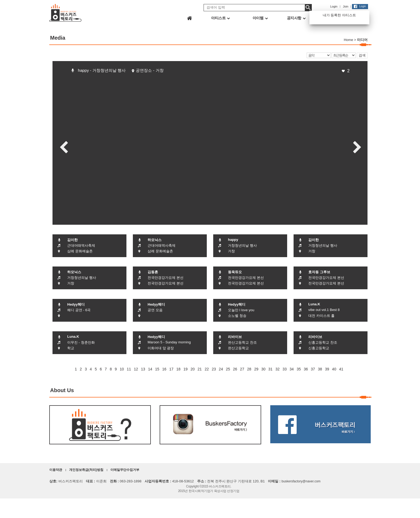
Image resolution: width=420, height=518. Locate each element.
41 (341, 369)
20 (193, 369)
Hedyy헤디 (76, 304)
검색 (362, 55)
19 (186, 369)
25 (228, 369)
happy (233, 240)
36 (306, 369)
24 (221, 369)
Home (348, 40)
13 (143, 369)
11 (129, 369)
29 (256, 369)
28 (249, 369)
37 (313, 369)
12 (136, 369)
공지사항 (296, 18)
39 (327, 369)
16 (164, 369)
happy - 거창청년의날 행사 (102, 70)
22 (207, 369)
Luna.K (314, 304)
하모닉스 (155, 240)
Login (334, 6)
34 (292, 369)
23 (214, 369)
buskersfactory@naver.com (301, 481)
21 (200, 369)
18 (178, 369)
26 (235, 369)
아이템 (260, 18)
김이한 (72, 240)
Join (346, 6)
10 (122, 369)
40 (334, 369)
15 (157, 369)
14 (150, 369)
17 (171, 369)
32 (277, 369)
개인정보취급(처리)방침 (86, 470)
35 (299, 369)
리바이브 (235, 337)
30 (263, 369)
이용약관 (56, 470)
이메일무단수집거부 (125, 470)
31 (271, 369)
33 (285, 369)
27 (242, 369)
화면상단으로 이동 (412, 510)
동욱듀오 (235, 272)
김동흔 (153, 272)
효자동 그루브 (319, 272)
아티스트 (220, 18)
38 (320, 369)
